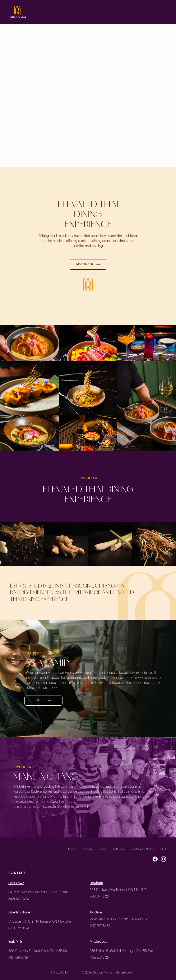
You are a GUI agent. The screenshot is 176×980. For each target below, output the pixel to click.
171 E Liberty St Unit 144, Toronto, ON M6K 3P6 (40, 922)
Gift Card (119, 849)
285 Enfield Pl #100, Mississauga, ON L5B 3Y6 (121, 951)
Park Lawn (16, 883)
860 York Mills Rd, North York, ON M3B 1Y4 (38, 951)
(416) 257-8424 (100, 958)
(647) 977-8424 (100, 926)
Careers (87, 849)
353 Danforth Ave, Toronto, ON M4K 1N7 (118, 890)
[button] (165, 12)
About (72, 849)
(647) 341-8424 (100, 897)
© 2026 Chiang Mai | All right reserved (107, 973)
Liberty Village (19, 913)
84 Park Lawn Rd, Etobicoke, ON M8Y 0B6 (38, 893)
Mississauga (99, 942)
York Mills (15, 942)
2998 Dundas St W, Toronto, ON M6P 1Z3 (118, 919)
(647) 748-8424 (18, 899)
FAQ (163, 849)
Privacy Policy (60, 973)
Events (103, 849)
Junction (96, 913)
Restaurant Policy (143, 849)
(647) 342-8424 (19, 929)
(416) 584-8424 (18, 958)
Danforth (96, 883)
